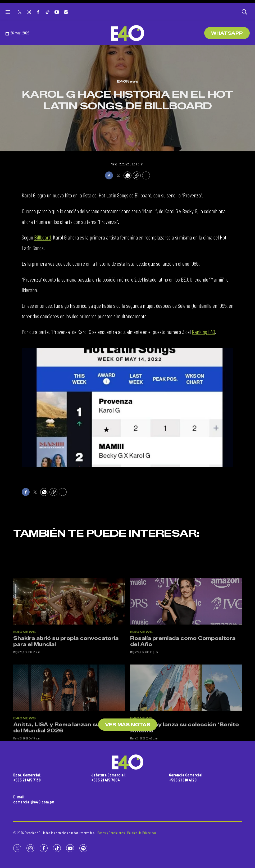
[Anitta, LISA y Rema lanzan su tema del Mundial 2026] (69, 735)
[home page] (127, 33)
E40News (128, 81)
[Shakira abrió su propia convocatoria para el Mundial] (69, 648)
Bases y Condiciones (111, 833)
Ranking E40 (203, 332)
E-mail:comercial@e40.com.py (34, 799)
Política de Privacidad (142, 833)
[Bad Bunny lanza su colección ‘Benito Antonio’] (186, 735)
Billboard (42, 237)
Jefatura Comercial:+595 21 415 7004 (108, 777)
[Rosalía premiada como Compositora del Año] (186, 648)
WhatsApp (227, 33)
